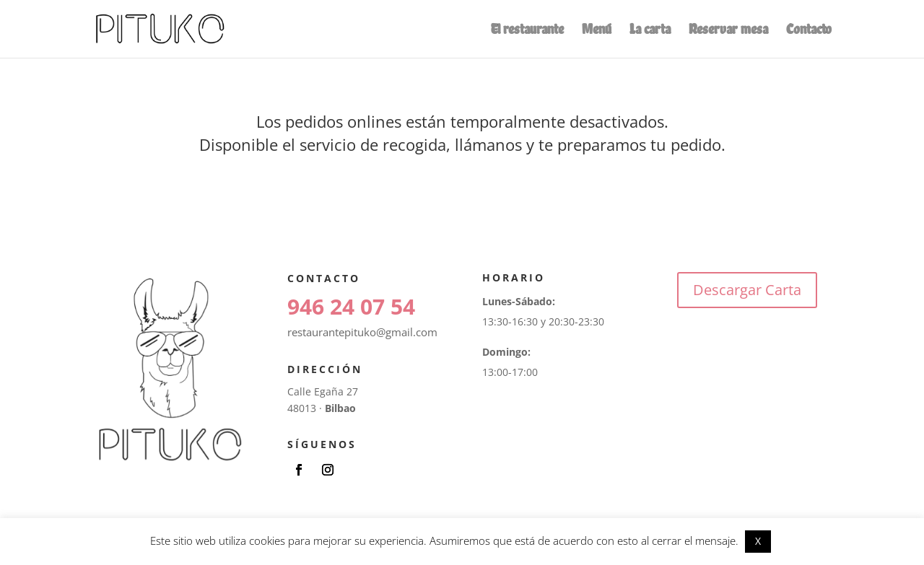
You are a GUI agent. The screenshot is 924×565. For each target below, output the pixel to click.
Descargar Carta (747, 290)
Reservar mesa (728, 31)
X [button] (758, 541)
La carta (650, 31)
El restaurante (527, 31)
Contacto (809, 31)
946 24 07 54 (351, 306)
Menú (597, 31)
